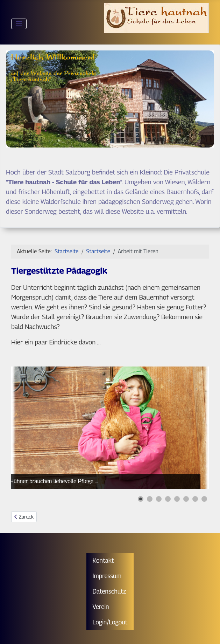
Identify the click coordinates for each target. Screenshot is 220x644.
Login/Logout (110, 622)
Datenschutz (109, 591)
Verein (101, 607)
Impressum (107, 576)
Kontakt (103, 560)
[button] (141, 499)
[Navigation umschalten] (19, 24)
